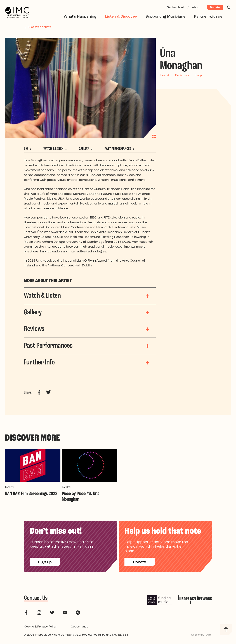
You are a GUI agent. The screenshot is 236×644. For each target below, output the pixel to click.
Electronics (182, 75)
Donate (215, 8)
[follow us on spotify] (78, 612)
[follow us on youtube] (65, 612)
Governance (79, 627)
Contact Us (36, 598)
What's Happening (80, 17)
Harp (199, 75)
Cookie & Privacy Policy (40, 627)
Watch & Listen (56, 149)
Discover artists (40, 27)
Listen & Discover (121, 17)
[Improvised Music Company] (17, 13)
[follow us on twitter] (52, 612)
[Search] (229, 7)
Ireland (164, 75)
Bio (28, 149)
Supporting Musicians (165, 17)
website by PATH (201, 635)
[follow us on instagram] (39, 612)
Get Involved (175, 8)
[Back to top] (226, 630)
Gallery (86, 149)
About (196, 8)
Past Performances (120, 149)
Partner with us (208, 17)
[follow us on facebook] (26, 612)
